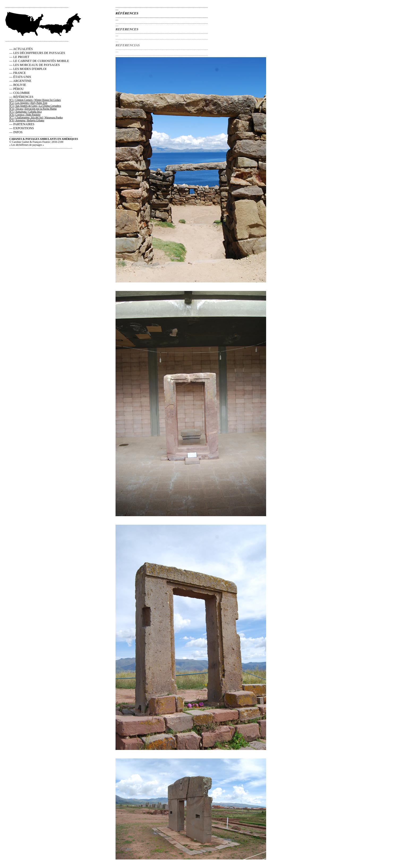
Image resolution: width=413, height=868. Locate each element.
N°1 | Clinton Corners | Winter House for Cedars (35, 100)
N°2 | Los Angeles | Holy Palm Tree (28, 103)
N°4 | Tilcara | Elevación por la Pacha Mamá (33, 109)
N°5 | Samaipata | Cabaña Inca (25, 112)
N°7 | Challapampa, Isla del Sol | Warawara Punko (36, 117)
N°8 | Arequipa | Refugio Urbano (27, 120)
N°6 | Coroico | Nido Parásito (25, 114)
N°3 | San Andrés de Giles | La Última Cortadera (35, 106)
